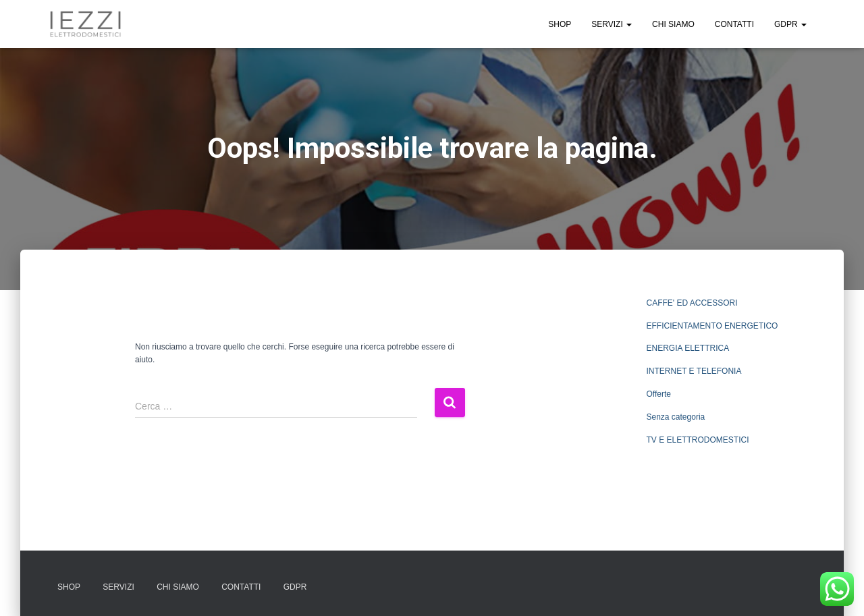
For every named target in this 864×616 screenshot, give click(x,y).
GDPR (790, 24)
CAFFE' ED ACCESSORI (692, 303)
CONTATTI (734, 24)
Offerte (659, 394)
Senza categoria (676, 417)
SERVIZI (612, 24)
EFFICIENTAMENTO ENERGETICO (712, 326)
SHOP (560, 24)
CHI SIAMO (673, 24)
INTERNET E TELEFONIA (694, 371)
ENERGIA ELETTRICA (688, 348)
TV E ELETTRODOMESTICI (698, 440)
